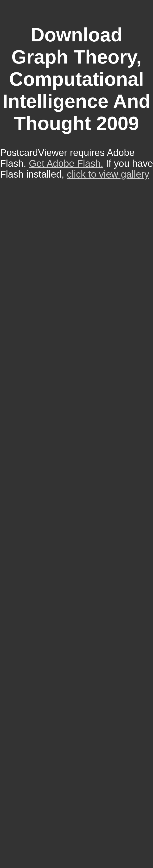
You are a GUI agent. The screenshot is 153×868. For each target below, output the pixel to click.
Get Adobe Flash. (66, 163)
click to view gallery (108, 174)
